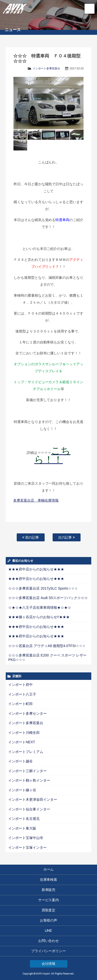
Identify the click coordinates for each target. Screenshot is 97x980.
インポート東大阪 (22, 828)
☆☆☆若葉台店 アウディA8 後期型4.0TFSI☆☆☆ (47, 646)
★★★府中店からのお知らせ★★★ (36, 569)
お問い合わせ (49, 941)
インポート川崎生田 (24, 733)
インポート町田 (20, 704)
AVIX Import (15, 7)
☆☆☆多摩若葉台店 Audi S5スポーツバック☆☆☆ (48, 598)
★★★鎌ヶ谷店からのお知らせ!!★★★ (39, 617)
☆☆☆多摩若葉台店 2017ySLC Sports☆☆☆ (43, 588)
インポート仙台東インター (29, 809)
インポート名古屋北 (24, 819)
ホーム (49, 869)
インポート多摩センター (27, 713)
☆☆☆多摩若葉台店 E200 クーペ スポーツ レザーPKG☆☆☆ (47, 657)
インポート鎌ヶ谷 (22, 790)
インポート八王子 (22, 694)
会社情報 (49, 964)
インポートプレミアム (26, 752)
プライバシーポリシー (49, 951)
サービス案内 (49, 900)
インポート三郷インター (27, 771)
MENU (90, 9)
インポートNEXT (22, 742)
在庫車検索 (49, 880)
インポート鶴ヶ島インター (29, 780)
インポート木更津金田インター (33, 799)
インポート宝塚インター (27, 847)
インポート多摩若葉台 (46, 68)
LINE (48, 931)
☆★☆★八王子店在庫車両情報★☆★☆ (40, 607)
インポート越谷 (20, 761)
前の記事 (31, 537)
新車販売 (49, 890)
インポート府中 (20, 685)
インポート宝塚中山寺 (26, 838)
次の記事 (67, 537)
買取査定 (49, 910)
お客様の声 (49, 920)
